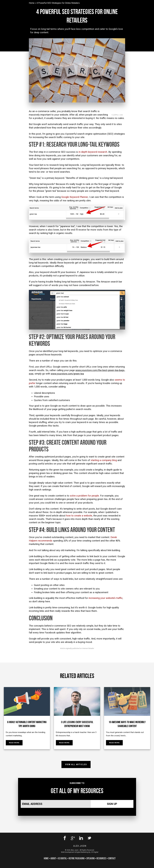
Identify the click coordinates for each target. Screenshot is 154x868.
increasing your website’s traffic (106, 598)
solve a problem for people (84, 496)
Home (32, 3)
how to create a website (79, 516)
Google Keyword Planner (75, 197)
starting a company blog (104, 460)
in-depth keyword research (93, 152)
